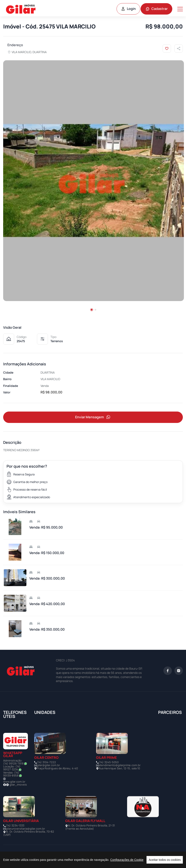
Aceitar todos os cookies (165, 860)
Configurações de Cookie (127, 860)
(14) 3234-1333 (15, 826)
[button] (92, 310)
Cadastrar (157, 9)
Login (128, 9)
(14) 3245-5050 (109, 762)
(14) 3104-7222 (46, 762)
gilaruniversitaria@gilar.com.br (25, 829)
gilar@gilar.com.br (48, 765)
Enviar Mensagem (93, 417)
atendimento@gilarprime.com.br (120, 765)
